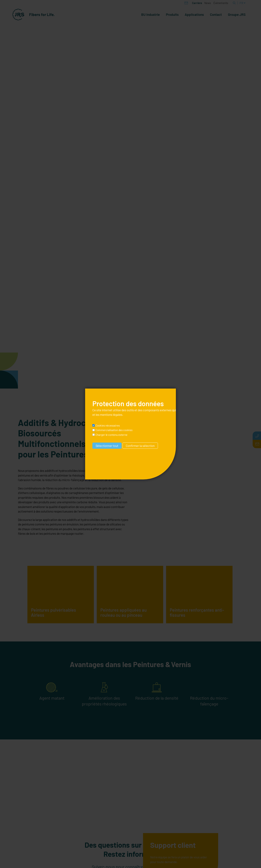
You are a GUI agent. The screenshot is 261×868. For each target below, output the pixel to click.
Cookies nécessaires (108, 425)
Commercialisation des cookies (114, 430)
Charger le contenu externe (111, 435)
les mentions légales (109, 415)
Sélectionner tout (107, 446)
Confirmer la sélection (140, 446)
